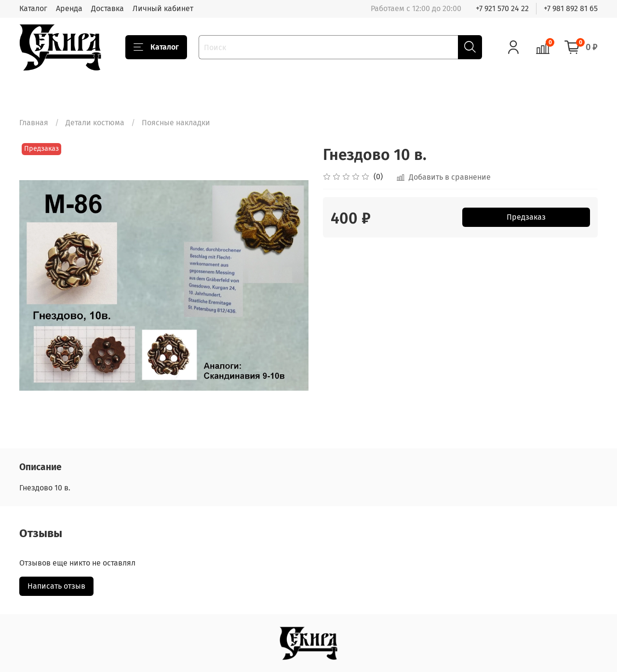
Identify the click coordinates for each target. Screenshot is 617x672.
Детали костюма (95, 123)
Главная (34, 123)
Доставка (107, 8)
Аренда (69, 8)
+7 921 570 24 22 (502, 8)
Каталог (33, 8)
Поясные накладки (176, 123)
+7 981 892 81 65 (571, 8)
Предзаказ (526, 217)
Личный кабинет (163, 8)
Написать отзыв (56, 586)
